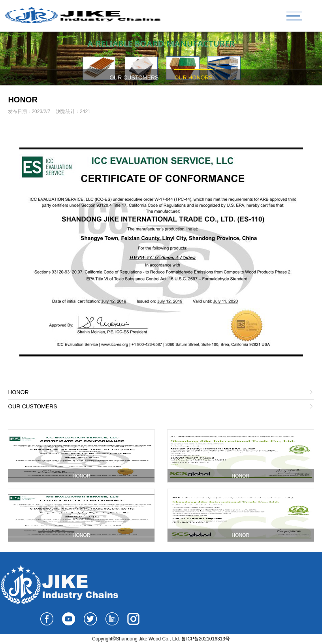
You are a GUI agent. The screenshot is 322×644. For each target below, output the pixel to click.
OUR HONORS (193, 77)
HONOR (23, 100)
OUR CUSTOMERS (134, 77)
